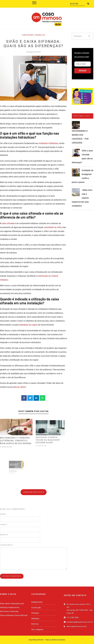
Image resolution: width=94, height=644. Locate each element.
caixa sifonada (8, 223)
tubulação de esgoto (29, 325)
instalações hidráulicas (48, 143)
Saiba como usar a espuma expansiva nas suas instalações (82, 198)
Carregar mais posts (34, 492)
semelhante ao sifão (53, 227)
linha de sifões (19, 387)
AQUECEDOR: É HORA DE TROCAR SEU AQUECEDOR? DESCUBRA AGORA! (50, 435)
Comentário (7, 545)
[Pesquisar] (79, 36)
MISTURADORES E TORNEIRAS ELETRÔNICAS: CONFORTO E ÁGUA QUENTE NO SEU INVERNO (16, 437)
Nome (3, 514)
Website (4, 535)
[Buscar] (77, 4)
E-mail (4, 524)
